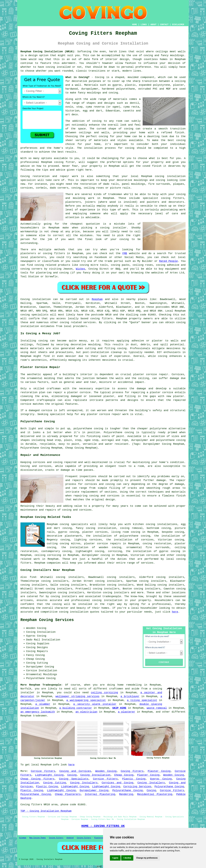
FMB (125, 253)
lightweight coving (90, 551)
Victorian (72, 111)
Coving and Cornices (75, 771)
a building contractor (76, 708)
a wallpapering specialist (86, 700)
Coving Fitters (132, 771)
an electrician (86, 712)
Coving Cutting (55, 783)
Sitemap (23, 838)
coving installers (64, 596)
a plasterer (127, 712)
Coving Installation (95, 775)
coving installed (58, 67)
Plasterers (99, 838)
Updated (70, 838)
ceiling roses (94, 188)
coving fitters (101, 319)
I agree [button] (115, 858)
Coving (72, 775)
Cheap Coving (124, 775)
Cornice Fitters (43, 771)
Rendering (126, 794)
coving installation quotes (79, 612)
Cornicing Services (137, 787)
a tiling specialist (142, 700)
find (33, 577)
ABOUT (153, 25)
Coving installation (36, 299)
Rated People (168, 261)
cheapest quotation (85, 224)
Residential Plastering (155, 794)
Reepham (97, 299)
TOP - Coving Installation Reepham (46, 811)
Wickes (80, 269)
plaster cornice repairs (102, 544)
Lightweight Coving (49, 775)
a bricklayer (130, 696)
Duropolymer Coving (94, 790)
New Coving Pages (38, 838)
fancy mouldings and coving (98, 93)
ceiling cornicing (104, 693)
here (175, 612)
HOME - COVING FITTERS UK (103, 826)
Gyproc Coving (161, 779)
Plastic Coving (134, 779)
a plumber (43, 704)
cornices (27, 188)
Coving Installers (84, 783)
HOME (135, 25)
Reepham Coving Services (47, 620)
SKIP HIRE (119, 708)
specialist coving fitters (163, 198)
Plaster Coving (159, 771)
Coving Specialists (74, 779)
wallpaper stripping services (77, 696)
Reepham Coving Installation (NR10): (48, 52)
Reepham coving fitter (58, 162)
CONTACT (164, 25)
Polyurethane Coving (169, 787)
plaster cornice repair (104, 414)
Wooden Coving (106, 771)
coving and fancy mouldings (164, 55)
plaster (179, 85)
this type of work (115, 210)
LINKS (144, 25)
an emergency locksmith (38, 712)
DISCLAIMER (178, 25)
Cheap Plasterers (68, 794)
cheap (55, 232)
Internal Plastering (100, 794)
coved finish (152, 166)
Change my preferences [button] (147, 858)
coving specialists (34, 315)
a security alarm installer (95, 704)
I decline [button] (127, 858)
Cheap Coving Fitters (37, 779)
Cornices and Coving (118, 783)
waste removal (157, 708)
